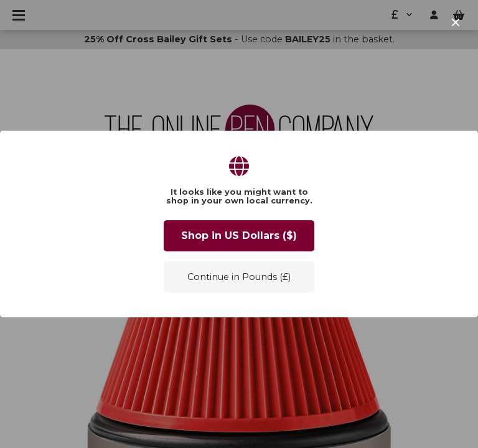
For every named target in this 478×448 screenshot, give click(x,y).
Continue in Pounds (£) (239, 277)
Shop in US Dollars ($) (239, 236)
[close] (456, 22)
